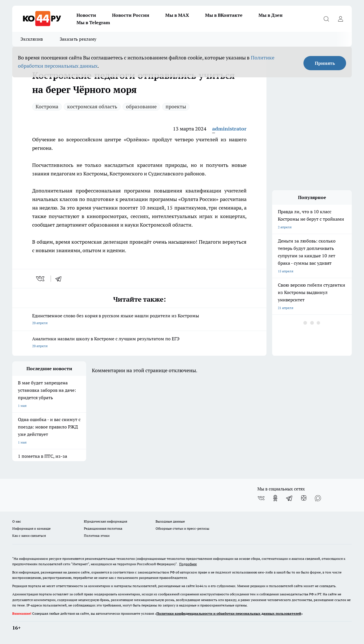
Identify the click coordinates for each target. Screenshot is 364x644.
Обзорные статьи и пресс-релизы (182, 528)
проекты (176, 106)
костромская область (92, 106)
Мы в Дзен (271, 15)
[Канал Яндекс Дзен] (304, 498)
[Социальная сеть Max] (318, 498)
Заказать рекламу (78, 39)
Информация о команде (31, 528)
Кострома (47, 106)
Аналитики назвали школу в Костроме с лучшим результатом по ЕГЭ (139, 343)
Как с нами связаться (29, 536)
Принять (325, 63)
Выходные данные (170, 521)
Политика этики (97, 536)
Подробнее (188, 564)
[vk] (41, 279)
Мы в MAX (177, 15)
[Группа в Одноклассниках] (275, 498)
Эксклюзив (32, 39)
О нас (17, 521)
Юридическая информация (106, 521)
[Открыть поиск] (326, 19)
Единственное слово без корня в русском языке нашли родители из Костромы (139, 320)
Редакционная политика (103, 528)
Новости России (131, 15)
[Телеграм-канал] (289, 498)
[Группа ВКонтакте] (261, 498)
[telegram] (60, 279)
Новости (86, 15)
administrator (229, 129)
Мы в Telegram (93, 22)
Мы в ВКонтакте (224, 15)
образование (141, 106)
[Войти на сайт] (340, 19)
